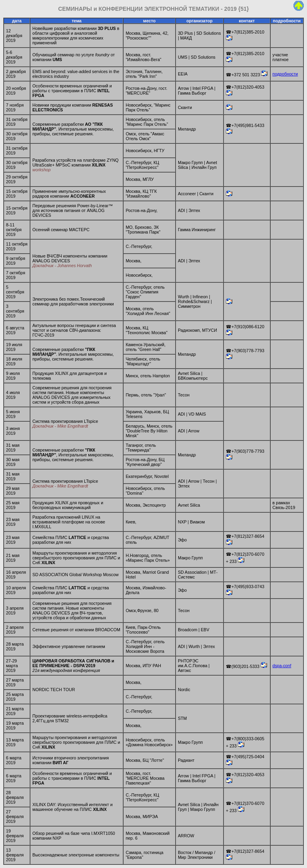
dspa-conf (282, 666)
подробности (285, 74)
